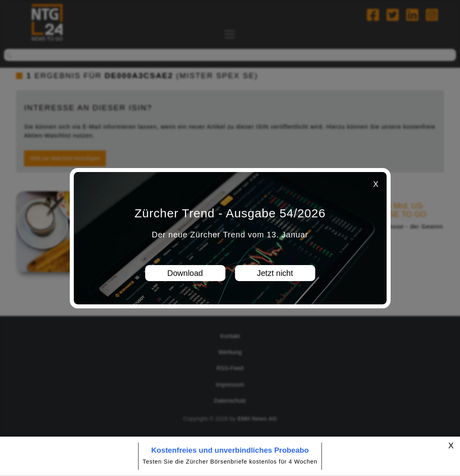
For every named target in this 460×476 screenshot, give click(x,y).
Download (185, 273)
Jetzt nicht (275, 273)
